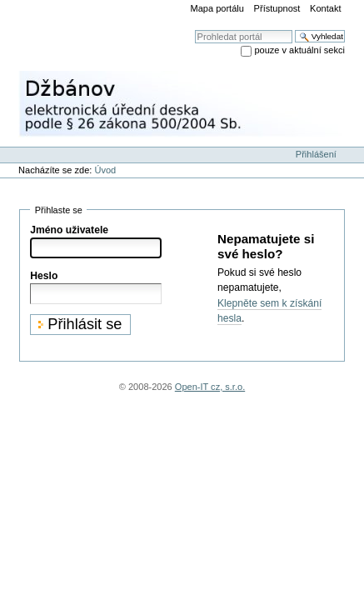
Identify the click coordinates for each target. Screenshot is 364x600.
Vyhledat (194, 30)
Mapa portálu (217, 8)
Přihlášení (316, 154)
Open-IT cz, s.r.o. (210, 387)
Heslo (44, 276)
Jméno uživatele (69, 230)
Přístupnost (277, 8)
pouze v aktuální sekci (299, 50)
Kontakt (325, 8)
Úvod (105, 170)
